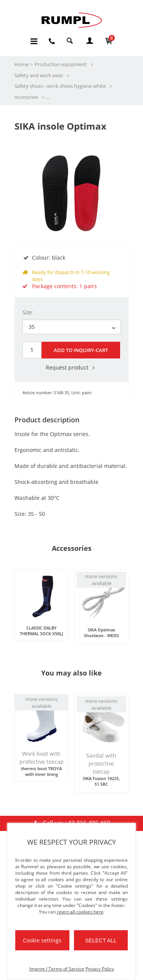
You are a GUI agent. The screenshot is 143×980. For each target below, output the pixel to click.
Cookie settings (42, 940)
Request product (72, 367)
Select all (101, 940)
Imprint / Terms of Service (57, 969)
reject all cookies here (80, 912)
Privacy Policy (100, 969)
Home (22, 64)
